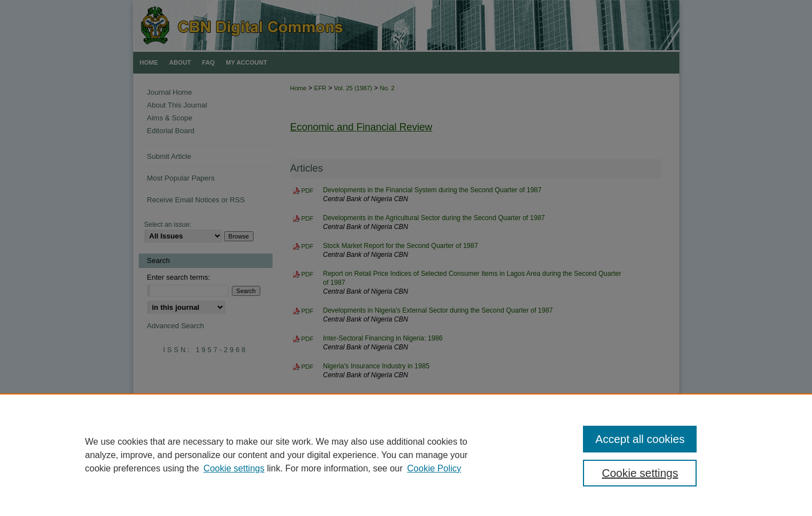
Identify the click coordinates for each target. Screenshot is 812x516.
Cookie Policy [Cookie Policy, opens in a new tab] (434, 468)
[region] (406, 455)
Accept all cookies (640, 439)
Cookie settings (234, 468)
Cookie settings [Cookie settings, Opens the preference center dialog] (640, 473)
